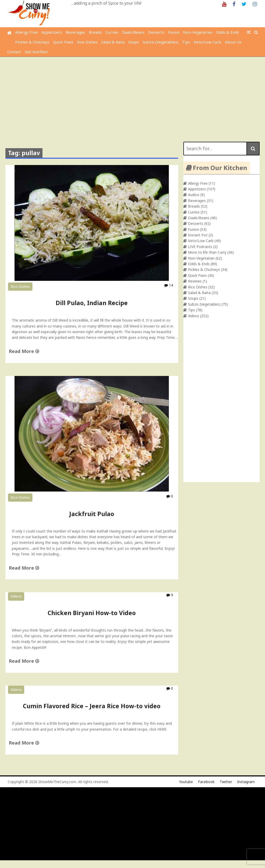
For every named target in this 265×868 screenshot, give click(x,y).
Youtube (186, 782)
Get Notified (36, 52)
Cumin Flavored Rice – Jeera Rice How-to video (92, 706)
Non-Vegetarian (198, 32)
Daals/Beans (133, 32)
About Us (233, 42)
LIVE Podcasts (200, 247)
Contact (14, 52)
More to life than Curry (207, 252)
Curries (112, 32)
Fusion (174, 32)
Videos (16, 596)
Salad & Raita (113, 42)
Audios (194, 195)
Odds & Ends (228, 32)
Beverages (75, 32)
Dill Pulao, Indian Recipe (92, 303)
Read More (24, 351)
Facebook (206, 782)
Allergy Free (27, 32)
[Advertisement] (133, 95)
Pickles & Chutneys (32, 42)
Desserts (156, 32)
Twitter (226, 782)
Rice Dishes (87, 42)
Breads (95, 32)
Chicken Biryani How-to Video (92, 613)
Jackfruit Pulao (92, 514)
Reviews (195, 281)
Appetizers (52, 32)
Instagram (246, 782)
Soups (134, 42)
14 (169, 285)
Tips (186, 42)
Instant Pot (198, 235)
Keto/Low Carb (207, 42)
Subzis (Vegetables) (161, 42)
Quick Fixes (63, 42)
